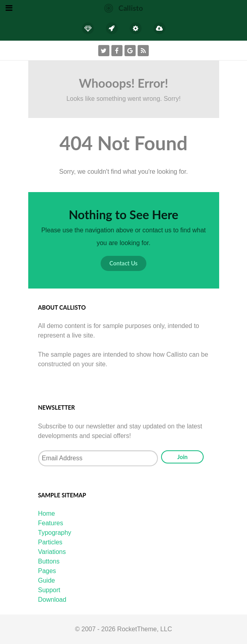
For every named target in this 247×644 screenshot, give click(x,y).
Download (52, 600)
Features (51, 523)
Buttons (49, 561)
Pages (47, 571)
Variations (52, 552)
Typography (55, 533)
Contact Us (123, 263)
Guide (47, 580)
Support (49, 590)
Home (47, 513)
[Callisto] (123, 8)
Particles (50, 542)
